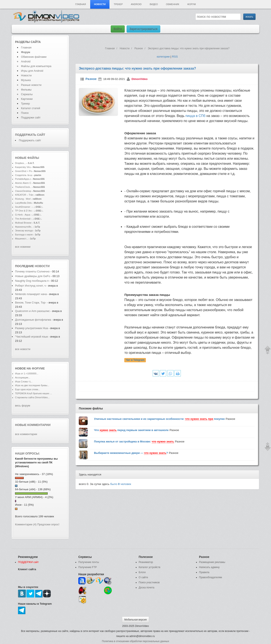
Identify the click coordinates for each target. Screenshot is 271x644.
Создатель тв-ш (24, 175)
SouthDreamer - (23, 207)
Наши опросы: (28, 453)
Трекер (118, 4)
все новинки (23, 247)
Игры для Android (32, 71)
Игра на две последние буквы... (32, 385)
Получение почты (89, 562)
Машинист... (21, 239)
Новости (100, 4)
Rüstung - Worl (23, 199)
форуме (38, 368)
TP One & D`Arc (24, 211)
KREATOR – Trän (24, 195)
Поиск (25, 113)
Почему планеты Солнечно (32, 271)
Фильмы (26, 90)
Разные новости (31, 85)
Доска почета (147, 588)
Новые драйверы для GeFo (33, 276)
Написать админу (209, 567)
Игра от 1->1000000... (27, 373)
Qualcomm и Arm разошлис (32, 311)
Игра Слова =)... (24, 382)
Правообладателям (210, 577)
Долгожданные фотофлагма (33, 320)
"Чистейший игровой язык (31, 337)
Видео (154, 4)
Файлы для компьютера (36, 66)
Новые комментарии (33, 425)
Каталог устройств (149, 567)
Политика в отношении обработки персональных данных (135, 641)
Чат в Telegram (135, 360)
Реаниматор (146, 562)
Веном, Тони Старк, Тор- (31, 303)
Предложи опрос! (48, 524)
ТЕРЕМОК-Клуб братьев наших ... (33, 393)
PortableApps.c (23, 179)
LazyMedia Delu (23, 203)
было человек (121, 484)
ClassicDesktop (23, 191)
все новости (23, 349)
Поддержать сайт (30, 135)
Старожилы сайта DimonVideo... (32, 397)
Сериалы (27, 94)
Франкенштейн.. (24, 227)
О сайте (143, 577)
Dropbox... (20, 163)
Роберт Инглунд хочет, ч (30, 286)
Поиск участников (149, 582)
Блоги (142, 572)
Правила (204, 572)
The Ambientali (23, 219)
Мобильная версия (135, 620)
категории (163, 57)
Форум (192, 4)
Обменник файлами (34, 57)
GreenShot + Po (24, 171)
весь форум (23, 406)
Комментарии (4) (26, 524)
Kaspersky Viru (23, 167)
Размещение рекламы (212, 562)
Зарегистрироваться (143, 29)
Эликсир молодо (24, 231)
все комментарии (26, 434)
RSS (175, 57)
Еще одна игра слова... (28, 389)
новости (42, 266)
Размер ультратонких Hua (31, 328)
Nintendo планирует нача (31, 294)
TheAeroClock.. (23, 187)
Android (136, 4)
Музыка (26, 80)
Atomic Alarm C (23, 183)
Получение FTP (88, 567)
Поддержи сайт (31, 117)
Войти (118, 29)
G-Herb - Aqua (23, 215)
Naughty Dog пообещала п (32, 281)
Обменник (173, 4)
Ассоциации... (23, 378)
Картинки (27, 99)
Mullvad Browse (23, 223)
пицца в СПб (195, 116)
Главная (80, 4)
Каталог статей (30, 108)
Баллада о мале (24, 235)
